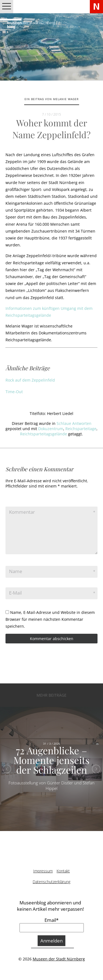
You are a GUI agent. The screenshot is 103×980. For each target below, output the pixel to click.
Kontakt (63, 871)
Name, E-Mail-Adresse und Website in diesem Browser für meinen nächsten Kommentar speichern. (50, 619)
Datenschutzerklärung (51, 882)
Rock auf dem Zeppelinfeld (30, 380)
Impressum (43, 871)
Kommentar (22, 512)
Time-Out (14, 392)
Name (16, 571)
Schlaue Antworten (74, 423)
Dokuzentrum (51, 429)
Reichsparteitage (81, 429)
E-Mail (15, 593)
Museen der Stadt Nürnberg (59, 959)
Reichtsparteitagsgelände (44, 434)
